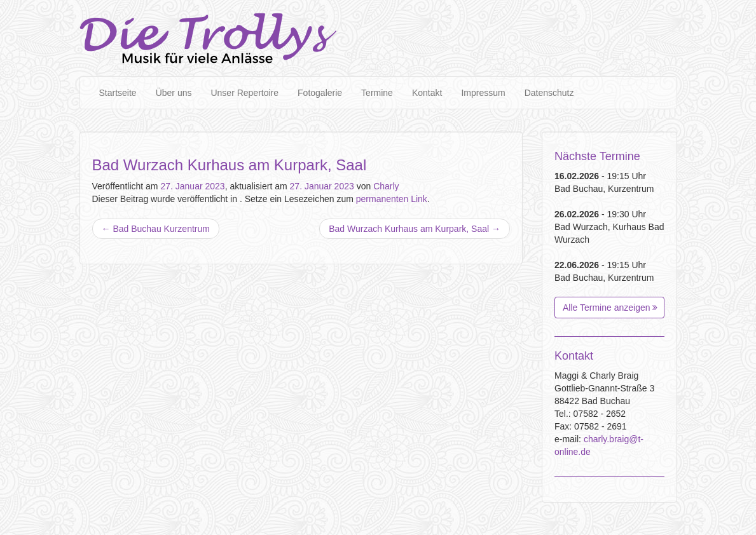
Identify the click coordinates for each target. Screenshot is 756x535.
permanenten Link (392, 199)
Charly (386, 186)
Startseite (118, 93)
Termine (377, 93)
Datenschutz (549, 93)
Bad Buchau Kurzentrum (156, 229)
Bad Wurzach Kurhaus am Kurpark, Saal (415, 229)
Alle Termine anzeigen (610, 308)
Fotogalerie (320, 93)
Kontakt (427, 93)
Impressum (483, 93)
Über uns (174, 93)
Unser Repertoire (244, 93)
